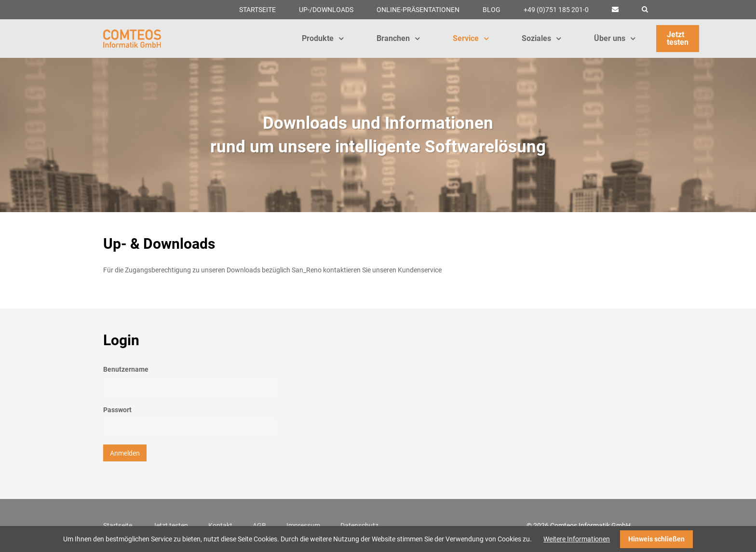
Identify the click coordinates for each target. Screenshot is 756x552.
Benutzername (126, 369)
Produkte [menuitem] (323, 38)
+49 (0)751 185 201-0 (556, 10)
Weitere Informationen (577, 539)
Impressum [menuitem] (303, 525)
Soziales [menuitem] (541, 38)
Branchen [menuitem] (398, 38)
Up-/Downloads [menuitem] (326, 10)
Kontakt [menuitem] (220, 525)
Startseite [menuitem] (257, 10)
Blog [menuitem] (492, 10)
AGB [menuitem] (259, 525)
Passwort (117, 410)
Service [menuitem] (471, 38)
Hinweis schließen (656, 539)
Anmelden (125, 453)
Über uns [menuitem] (614, 38)
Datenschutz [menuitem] (359, 525)
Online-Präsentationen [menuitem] (418, 10)
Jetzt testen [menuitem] (678, 38)
